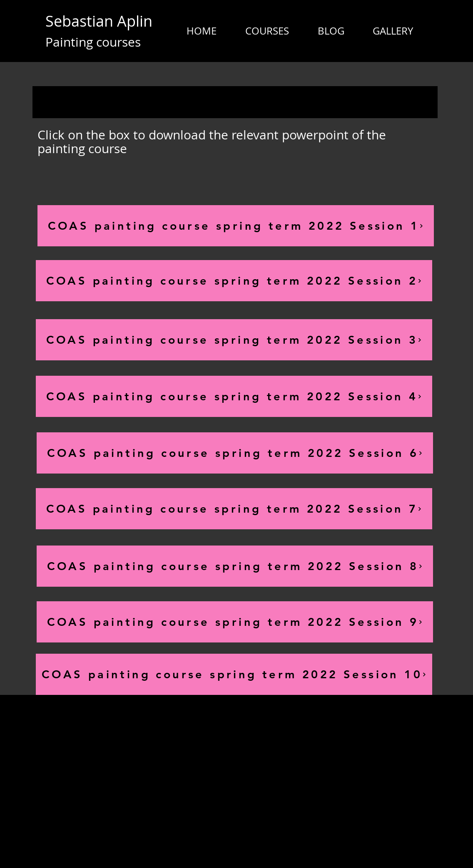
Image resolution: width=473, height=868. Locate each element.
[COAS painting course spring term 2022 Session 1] (236, 226)
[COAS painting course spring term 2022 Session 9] (235, 622)
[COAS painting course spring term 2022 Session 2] (234, 281)
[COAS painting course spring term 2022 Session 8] (235, 566)
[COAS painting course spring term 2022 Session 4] (234, 396)
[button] (267, 31)
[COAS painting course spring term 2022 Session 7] (234, 509)
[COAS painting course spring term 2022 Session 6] (235, 453)
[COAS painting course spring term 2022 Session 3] (234, 340)
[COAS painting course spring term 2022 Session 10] (234, 674)
